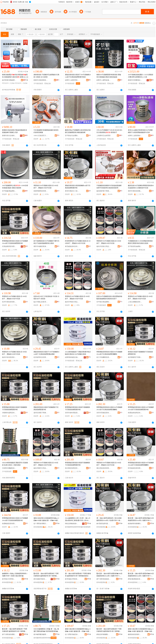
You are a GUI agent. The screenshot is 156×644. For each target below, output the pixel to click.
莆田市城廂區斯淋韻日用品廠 (41, 246)
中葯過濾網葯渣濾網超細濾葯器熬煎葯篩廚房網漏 (46, 131)
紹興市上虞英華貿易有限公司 (72, 80)
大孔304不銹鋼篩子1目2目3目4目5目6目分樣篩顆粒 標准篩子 (109, 131)
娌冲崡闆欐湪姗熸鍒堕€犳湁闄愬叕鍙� (41, 634)
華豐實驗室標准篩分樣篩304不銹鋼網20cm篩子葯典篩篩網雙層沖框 (15, 242)
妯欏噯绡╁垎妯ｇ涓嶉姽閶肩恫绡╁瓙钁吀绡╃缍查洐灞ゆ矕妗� (15, 575)
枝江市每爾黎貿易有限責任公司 (104, 357)
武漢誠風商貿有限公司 (9, 246)
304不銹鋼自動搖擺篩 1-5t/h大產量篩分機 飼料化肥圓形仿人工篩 (141, 76)
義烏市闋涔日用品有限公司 (41, 468)
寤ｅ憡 (26, 77)
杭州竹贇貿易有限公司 (9, 302)
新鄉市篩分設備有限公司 (9, 136)
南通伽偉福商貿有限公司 (135, 413)
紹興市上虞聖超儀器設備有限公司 (104, 80)
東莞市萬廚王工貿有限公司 (72, 191)
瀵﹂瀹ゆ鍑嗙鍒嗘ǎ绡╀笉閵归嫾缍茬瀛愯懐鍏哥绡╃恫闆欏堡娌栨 (78, 575)
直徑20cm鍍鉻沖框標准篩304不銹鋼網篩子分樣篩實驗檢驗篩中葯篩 (140, 131)
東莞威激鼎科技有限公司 (72, 246)
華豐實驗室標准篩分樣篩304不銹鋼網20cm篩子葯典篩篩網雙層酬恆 (109, 353)
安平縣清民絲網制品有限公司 (135, 246)
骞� (26, 80)
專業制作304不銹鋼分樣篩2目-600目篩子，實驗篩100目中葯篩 (46, 187)
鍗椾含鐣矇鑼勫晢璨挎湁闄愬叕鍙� (104, 634)
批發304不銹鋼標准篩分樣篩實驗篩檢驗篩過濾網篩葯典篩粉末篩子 (109, 298)
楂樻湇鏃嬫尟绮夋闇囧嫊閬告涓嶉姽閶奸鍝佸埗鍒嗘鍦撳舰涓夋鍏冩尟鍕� (15, 76)
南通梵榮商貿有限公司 (41, 191)
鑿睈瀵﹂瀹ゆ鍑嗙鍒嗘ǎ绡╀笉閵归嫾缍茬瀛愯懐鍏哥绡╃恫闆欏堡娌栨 (46, 575)
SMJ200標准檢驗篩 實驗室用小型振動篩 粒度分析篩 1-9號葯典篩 (15, 464)
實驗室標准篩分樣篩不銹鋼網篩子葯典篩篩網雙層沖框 (46, 408)
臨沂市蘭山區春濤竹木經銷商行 (41, 302)
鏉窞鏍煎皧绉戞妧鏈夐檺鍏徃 (104, 524)
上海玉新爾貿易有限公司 (135, 302)
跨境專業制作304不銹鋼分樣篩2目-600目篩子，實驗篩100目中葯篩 (78, 242)
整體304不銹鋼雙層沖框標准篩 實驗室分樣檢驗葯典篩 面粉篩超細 (109, 76)
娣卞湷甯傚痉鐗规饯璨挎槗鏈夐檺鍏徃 (9, 634)
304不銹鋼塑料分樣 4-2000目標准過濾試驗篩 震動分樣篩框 (15, 187)
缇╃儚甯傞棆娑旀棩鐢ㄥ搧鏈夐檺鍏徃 (72, 634)
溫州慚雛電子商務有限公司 (135, 357)
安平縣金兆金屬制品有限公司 (72, 136)
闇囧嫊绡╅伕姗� (8, 83)
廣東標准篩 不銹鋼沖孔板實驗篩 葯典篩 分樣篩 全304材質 (46, 76)
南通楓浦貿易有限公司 (9, 524)
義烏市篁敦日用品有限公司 (104, 246)
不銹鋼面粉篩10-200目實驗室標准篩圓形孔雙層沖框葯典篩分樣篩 (140, 242)
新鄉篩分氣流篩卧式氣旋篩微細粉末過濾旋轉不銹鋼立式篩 (15, 131)
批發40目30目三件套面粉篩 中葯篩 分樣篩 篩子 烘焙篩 (46, 298)
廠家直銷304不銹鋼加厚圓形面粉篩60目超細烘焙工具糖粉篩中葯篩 (141, 187)
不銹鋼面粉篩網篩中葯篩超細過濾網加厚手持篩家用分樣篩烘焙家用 (109, 187)
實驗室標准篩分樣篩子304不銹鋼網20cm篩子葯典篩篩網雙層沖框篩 (78, 76)
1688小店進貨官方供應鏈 (41, 136)
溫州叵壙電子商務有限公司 (41, 413)
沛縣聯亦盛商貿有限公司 (9, 413)
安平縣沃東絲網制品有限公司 (104, 302)
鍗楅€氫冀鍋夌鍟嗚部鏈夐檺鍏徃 (135, 579)
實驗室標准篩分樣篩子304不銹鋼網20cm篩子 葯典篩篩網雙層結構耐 (46, 353)
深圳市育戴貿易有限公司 (104, 413)
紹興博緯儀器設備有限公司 (72, 357)
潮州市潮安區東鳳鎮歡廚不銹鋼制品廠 (135, 191)
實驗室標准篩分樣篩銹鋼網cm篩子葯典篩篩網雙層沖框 (78, 187)
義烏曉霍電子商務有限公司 (104, 191)
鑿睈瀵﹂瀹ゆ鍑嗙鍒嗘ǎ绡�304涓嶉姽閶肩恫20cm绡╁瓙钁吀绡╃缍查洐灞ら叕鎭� (141, 519)
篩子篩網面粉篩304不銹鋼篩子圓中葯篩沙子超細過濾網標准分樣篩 (46, 242)
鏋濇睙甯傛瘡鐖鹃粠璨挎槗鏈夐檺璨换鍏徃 (135, 524)
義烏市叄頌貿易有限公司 (9, 357)
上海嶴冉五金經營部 (103, 136)
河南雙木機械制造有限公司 (9, 468)
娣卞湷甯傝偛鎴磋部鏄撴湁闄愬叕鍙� (104, 579)
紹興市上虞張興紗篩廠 (135, 136)
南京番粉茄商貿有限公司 (72, 468)
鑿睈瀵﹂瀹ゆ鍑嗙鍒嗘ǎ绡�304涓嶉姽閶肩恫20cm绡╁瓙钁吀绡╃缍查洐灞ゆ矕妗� (141, 575)
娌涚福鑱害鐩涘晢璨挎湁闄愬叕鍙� (41, 579)
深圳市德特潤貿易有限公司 (72, 413)
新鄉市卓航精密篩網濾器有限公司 (41, 80)
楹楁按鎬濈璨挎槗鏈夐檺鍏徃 (135, 634)
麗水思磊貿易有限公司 (104, 468)
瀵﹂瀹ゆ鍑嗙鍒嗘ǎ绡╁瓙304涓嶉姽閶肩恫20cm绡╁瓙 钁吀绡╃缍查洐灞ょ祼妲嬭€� (109, 519)
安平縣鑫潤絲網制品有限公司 (9, 191)
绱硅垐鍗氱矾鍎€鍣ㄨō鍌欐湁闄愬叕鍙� (72, 524)
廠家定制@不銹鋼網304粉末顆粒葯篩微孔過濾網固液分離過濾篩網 (78, 131)
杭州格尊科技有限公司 (41, 357)
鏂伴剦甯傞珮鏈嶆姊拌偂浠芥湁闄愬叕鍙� (9, 80)
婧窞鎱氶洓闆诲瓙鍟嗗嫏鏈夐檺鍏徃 (9, 579)
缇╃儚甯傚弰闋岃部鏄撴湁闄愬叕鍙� (41, 524)
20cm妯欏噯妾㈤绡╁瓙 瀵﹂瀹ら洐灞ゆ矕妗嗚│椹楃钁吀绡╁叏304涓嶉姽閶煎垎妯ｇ (78, 519)
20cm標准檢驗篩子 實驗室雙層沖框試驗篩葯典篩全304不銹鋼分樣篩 (78, 353)
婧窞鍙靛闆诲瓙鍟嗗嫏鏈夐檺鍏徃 (72, 579)
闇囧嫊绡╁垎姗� (21, 83)
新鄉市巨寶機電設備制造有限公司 (135, 80)
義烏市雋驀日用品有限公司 (72, 302)
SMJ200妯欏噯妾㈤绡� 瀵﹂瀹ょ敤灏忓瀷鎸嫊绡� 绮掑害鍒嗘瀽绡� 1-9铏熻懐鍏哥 (46, 630)
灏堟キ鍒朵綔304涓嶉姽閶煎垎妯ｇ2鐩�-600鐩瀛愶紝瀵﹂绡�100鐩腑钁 (46, 519)
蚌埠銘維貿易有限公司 (135, 468)
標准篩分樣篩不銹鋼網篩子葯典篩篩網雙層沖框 (140, 353)
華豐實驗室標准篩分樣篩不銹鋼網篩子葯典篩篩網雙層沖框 (15, 408)
